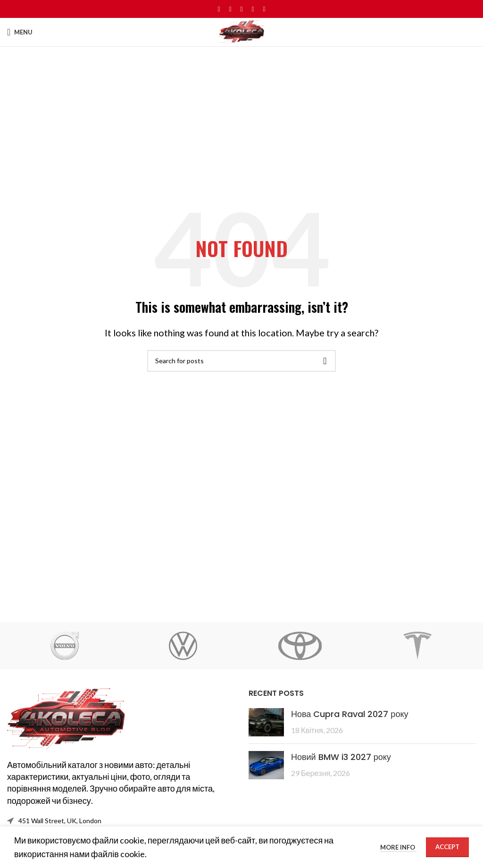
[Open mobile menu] (20, 32)
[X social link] (230, 9)
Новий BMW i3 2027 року (341, 757)
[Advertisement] (241, 117)
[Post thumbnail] (266, 722)
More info (398, 847)
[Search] (241, 361)
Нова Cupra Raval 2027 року (350, 714)
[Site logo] (241, 31)
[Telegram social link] (264, 9)
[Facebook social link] (219, 9)
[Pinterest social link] (241, 9)
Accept (447, 847)
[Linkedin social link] (253, 9)
